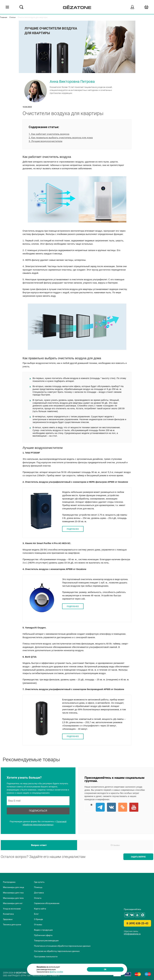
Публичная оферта (43, 935)
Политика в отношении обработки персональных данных (62, 946)
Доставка (39, 893)
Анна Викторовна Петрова (73, 82)
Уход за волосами (12, 909)
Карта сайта (40, 909)
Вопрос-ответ (39, 846)
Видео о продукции (43, 930)
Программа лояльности (46, 957)
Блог (36, 914)
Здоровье (8, 919)
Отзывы (115, 846)
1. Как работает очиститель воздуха (49, 135)
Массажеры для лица (14, 887)
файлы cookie (56, 971)
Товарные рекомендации (46, 941)
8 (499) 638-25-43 (137, 923)
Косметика (8, 914)
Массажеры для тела (13, 898)
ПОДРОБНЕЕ (73, 530)
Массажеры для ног (13, 903)
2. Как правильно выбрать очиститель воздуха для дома (61, 139)
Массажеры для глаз (13, 893)
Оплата (38, 898)
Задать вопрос (138, 858)
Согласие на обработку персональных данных (57, 951)
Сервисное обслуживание (47, 903)
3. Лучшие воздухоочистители (45, 142)
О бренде (38, 919)
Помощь (38, 887)
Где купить (39, 882)
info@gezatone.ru (132, 934)
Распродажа (9, 882)
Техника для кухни (12, 925)
